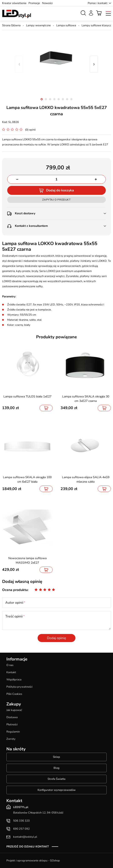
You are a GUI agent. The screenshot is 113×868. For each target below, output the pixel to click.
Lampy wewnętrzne (38, 25)
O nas (10, 665)
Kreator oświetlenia (14, 3)
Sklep (56, 757)
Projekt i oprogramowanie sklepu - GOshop (33, 861)
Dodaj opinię (56, 638)
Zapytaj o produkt (56, 200)
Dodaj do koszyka (60, 190)
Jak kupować (14, 710)
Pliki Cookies (14, 694)
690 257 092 (21, 829)
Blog (56, 768)
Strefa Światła (56, 779)
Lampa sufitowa (66, 25)
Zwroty (11, 739)
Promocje (34, 3)
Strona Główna (11, 25)
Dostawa (12, 717)
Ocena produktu (15, 590)
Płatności (12, 724)
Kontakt (11, 672)
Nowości (47, 3)
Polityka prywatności (19, 687)
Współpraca (14, 680)
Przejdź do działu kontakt (28, 847)
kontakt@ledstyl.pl (25, 837)
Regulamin (13, 732)
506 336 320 (21, 821)
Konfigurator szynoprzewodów (57, 790)
